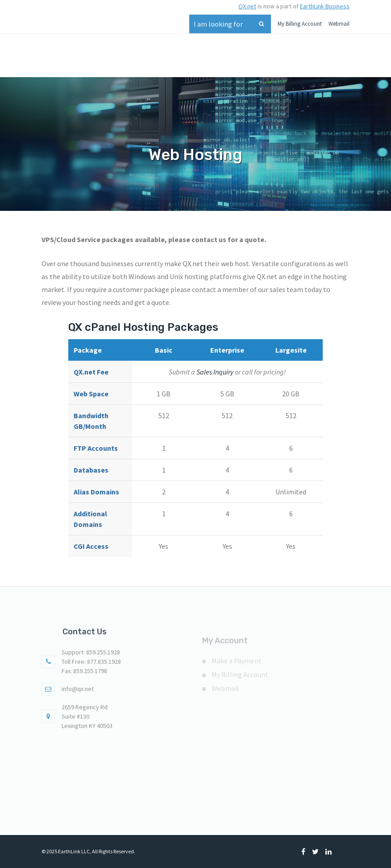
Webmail (339, 20)
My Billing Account (300, 20)
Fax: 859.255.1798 (84, 675)
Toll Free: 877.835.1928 (91, 666)
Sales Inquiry (215, 372)
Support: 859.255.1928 (91, 657)
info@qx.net (78, 693)
